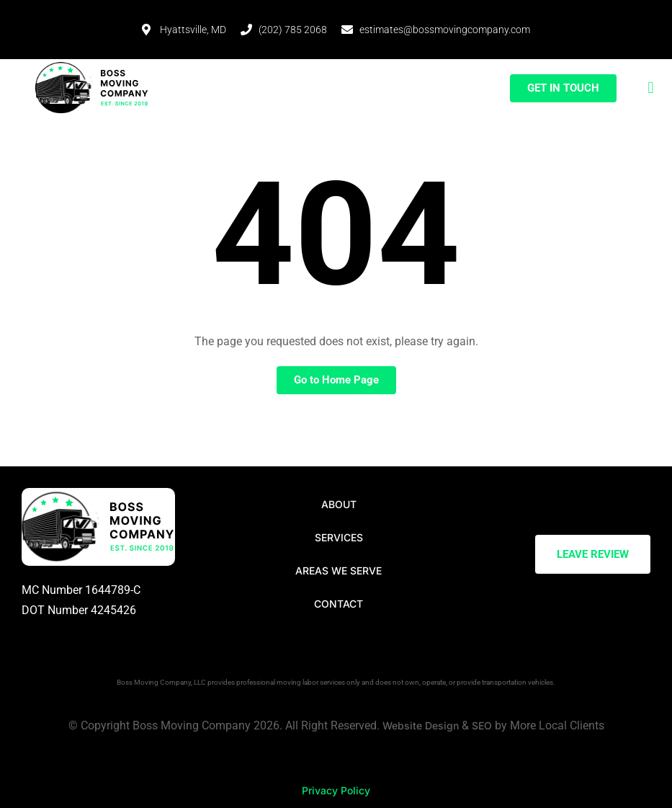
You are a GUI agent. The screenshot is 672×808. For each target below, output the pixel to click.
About (339, 504)
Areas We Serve (339, 571)
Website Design (421, 725)
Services (339, 537)
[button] (651, 88)
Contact (339, 604)
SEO (482, 725)
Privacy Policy (336, 790)
